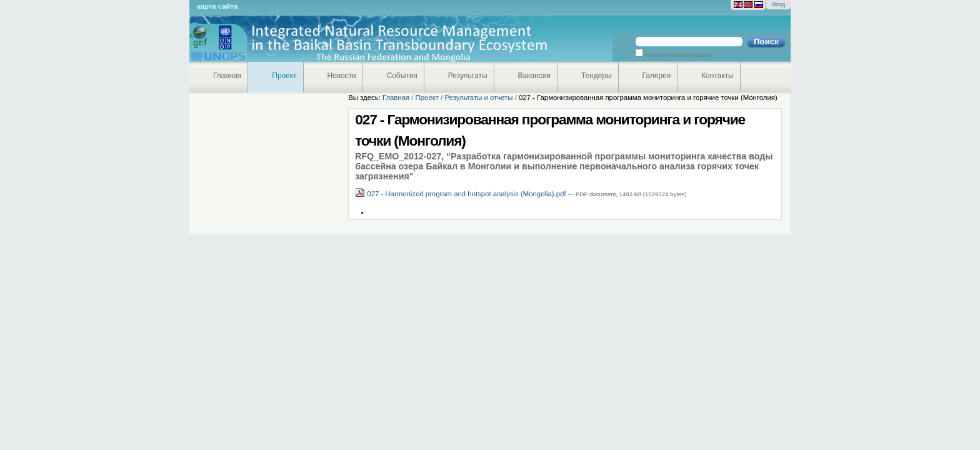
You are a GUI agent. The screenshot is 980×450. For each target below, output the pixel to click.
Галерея (657, 76)
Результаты (468, 76)
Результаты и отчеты (478, 97)
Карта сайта (217, 6)
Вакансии (535, 76)
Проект (284, 76)
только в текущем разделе (678, 55)
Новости (342, 76)
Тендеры (597, 76)
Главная (227, 76)
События (402, 76)
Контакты (717, 76)
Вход (778, 4)
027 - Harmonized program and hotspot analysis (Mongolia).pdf (462, 194)
